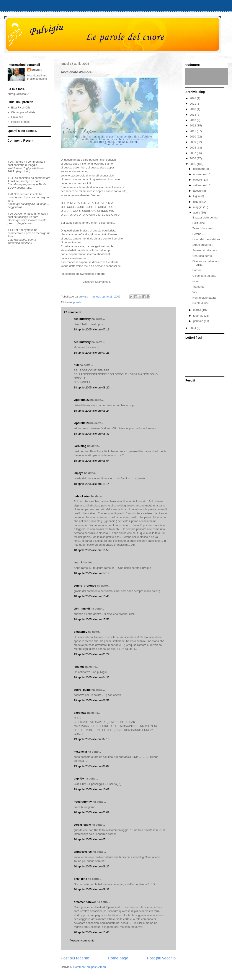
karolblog (80, 446)
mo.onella (80, 752)
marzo (198, 310)
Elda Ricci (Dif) (20, 108)
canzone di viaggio (25, 165)
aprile (197, 213)
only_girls (80, 879)
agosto (198, 191)
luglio (197, 196)
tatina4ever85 (83, 852)
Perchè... (198, 234)
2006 (193, 158)
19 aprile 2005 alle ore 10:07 (92, 789)
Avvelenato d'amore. (205, 250)
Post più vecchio (161, 958)
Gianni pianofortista (23, 112)
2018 (193, 109)
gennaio (199, 321)
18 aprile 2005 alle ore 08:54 (92, 461)
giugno (198, 202)
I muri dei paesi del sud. (207, 239)
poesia (77, 302)
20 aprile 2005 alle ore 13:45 (92, 932)
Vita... (196, 292)
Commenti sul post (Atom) (90, 967)
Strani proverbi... (203, 245)
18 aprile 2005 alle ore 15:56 (92, 619)
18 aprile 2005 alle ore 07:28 (92, 353)
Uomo (22, 214)
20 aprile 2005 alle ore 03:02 (92, 812)
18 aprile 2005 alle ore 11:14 (92, 484)
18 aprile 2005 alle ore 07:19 (92, 329)
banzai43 (24, 178)
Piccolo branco (20, 122)
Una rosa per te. (202, 256)
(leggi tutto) (23, 171)
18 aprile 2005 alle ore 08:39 (92, 434)
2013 (193, 120)
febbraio (199, 316)
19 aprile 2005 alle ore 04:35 (92, 677)
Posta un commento (82, 940)
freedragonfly (83, 802)
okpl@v (79, 779)
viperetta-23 (82, 400)
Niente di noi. (201, 303)
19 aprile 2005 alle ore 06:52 (92, 700)
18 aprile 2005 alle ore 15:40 (92, 596)
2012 (193, 125)
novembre (200, 174)
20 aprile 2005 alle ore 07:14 (92, 839)
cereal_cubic (82, 825)
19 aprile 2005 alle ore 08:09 (92, 766)
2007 (193, 153)
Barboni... (198, 270)
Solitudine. (199, 223)
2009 (193, 142)
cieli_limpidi (82, 609)
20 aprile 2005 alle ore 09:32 (92, 889)
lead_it (78, 562)
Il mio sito (17, 117)
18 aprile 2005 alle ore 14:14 (92, 573)
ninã (195, 281)
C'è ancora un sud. (204, 276)
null (76, 365)
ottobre (198, 180)
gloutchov (80, 632)
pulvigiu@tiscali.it (18, 94)
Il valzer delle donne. (205, 218)
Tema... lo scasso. (204, 228)
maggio (198, 207)
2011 (193, 131)
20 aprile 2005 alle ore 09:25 (92, 866)
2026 (193, 98)
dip (21, 162)
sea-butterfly (82, 319)
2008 (193, 148)
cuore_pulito (82, 690)
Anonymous (26, 230)
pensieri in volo (29, 194)
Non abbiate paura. (204, 298)
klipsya (78, 473)
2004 (193, 328)
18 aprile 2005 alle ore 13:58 (92, 550)
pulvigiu (37, 70)
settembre (200, 185)
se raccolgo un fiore (28, 181)
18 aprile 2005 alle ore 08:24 (92, 411)
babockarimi (82, 496)
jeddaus (79, 667)
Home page (118, 958)
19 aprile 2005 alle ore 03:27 (92, 654)
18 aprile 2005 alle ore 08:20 (92, 387)
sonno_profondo (85, 586)
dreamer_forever (85, 902)
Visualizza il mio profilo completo (37, 77)
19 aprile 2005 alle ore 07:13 (92, 739)
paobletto (80, 713)
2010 (193, 137)
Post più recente (75, 958)
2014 (193, 115)
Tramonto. (199, 287)
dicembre (199, 169)
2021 (193, 104)
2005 (193, 164)
